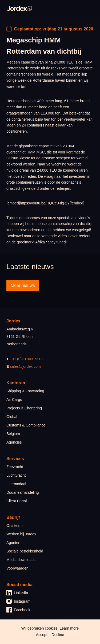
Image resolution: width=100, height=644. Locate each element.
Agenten (13, 543)
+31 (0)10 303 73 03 (27, 359)
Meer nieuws (23, 285)
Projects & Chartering (24, 408)
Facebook (18, 610)
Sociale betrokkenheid (25, 551)
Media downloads (21, 560)
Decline (58, 635)
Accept (42, 635)
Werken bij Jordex (21, 534)
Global (12, 417)
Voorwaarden (17, 568)
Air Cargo (14, 400)
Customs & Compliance (26, 425)
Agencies (14, 442)
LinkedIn (17, 593)
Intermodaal (16, 484)
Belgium (13, 434)
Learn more (69, 628)
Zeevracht (15, 467)
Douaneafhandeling (23, 492)
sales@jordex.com (25, 366)
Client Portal (17, 501)
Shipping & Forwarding (25, 391)
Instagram (18, 601)
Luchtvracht (16, 475)
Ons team (15, 526)
